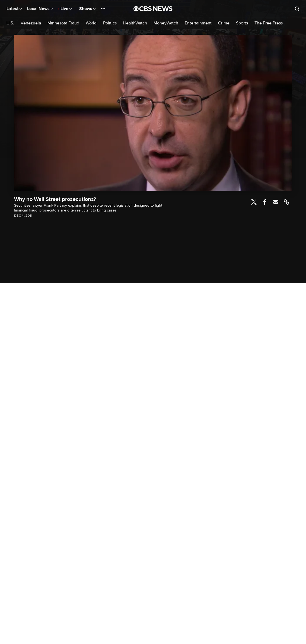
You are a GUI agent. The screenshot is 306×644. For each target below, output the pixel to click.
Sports (242, 23)
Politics (110, 23)
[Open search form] (297, 9)
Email (276, 202)
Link (286, 202)
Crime (224, 23)
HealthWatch (135, 23)
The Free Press (269, 23)
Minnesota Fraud (63, 23)
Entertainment (198, 23)
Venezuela (31, 23)
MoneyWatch (166, 23)
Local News (40, 9)
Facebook (265, 202)
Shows (87, 9)
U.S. (10, 23)
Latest (14, 9)
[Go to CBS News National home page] (153, 9)
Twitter (254, 202)
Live (66, 9)
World (91, 23)
